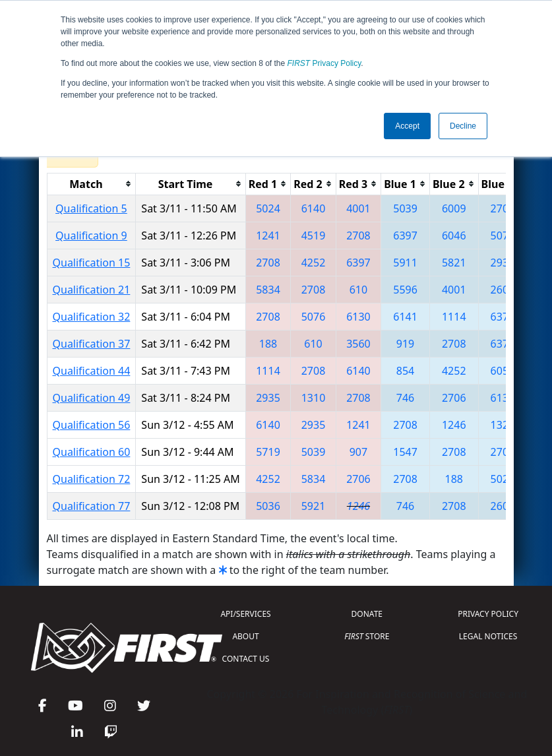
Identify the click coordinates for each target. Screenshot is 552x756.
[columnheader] (91, 184)
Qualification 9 (91, 236)
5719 (268, 452)
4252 (314, 263)
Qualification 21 (92, 290)
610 (358, 290)
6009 (454, 208)
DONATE (367, 614)
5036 (268, 506)
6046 (454, 236)
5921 (314, 506)
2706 (454, 398)
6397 (405, 236)
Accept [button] (407, 126)
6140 (314, 208)
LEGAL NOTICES (488, 636)
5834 (268, 290)
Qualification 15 (92, 263)
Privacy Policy (324, 63)
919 (405, 344)
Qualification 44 (92, 371)
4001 (358, 208)
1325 (503, 425)
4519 (314, 236)
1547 (405, 452)
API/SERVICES (245, 614)
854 (405, 371)
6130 (358, 317)
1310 (314, 398)
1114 (454, 317)
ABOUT (245, 636)
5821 (454, 263)
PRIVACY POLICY (488, 614)
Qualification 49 (92, 398)
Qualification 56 (92, 425)
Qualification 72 (92, 479)
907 (358, 452)
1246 (454, 425)
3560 (358, 344)
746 (405, 398)
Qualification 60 (92, 452)
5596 (405, 290)
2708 (503, 208)
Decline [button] (463, 126)
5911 (405, 263)
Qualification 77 (92, 506)
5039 (405, 208)
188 (268, 344)
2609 (503, 290)
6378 (503, 317)
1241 (268, 236)
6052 (503, 371)
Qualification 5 (91, 208)
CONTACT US (246, 659)
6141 (405, 317)
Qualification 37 (92, 344)
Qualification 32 (92, 317)
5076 (503, 236)
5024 (268, 208)
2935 (503, 263)
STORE (367, 636)
